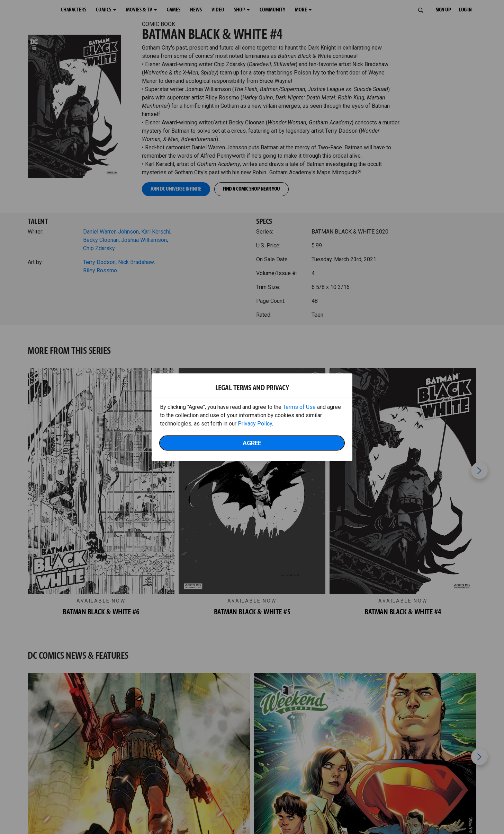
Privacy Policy (255, 423)
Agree (252, 443)
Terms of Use (299, 407)
